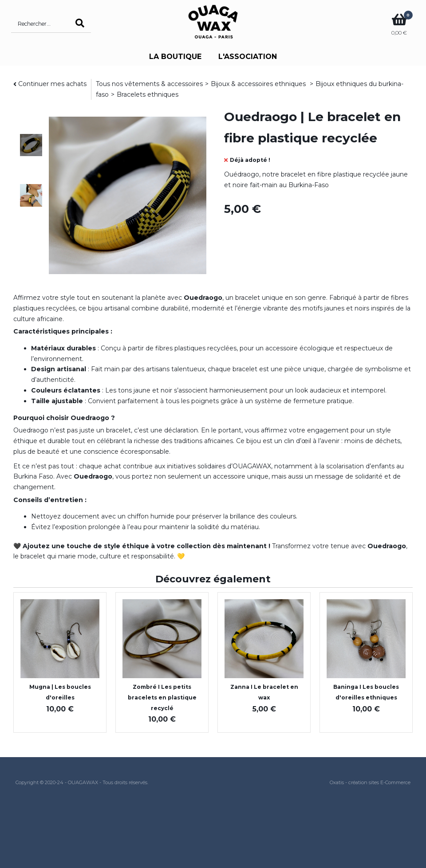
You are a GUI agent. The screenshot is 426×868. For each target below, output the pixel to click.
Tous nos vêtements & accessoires (149, 84)
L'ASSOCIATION (248, 57)
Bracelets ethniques (148, 94)
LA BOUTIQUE (175, 57)
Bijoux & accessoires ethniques (259, 84)
